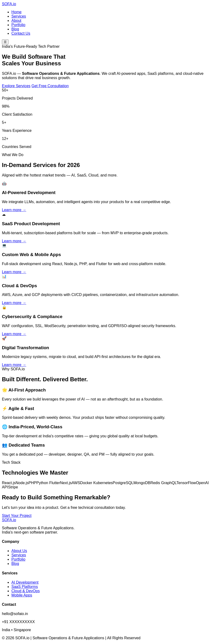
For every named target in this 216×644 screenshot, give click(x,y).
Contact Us (21, 33)
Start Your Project (17, 516)
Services (19, 16)
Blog (15, 29)
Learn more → (14, 210)
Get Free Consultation (50, 86)
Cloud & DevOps (26, 591)
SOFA (9, 4)
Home (17, 12)
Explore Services (16, 86)
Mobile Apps (22, 595)
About (16, 21)
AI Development (25, 582)
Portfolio (18, 25)
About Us (19, 551)
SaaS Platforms (25, 587)
